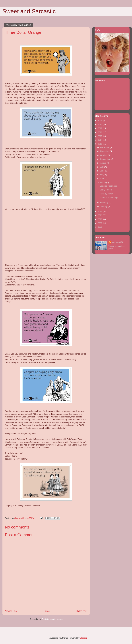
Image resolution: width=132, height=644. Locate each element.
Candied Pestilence (108, 186)
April (103, 179)
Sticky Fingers (106, 190)
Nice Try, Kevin (106, 194)
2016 (100, 132)
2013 (100, 144)
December (105, 147)
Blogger (83, 638)
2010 (100, 219)
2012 (100, 211)
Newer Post (11, 611)
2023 (100, 121)
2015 (100, 136)
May (102, 175)
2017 (100, 128)
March (103, 183)
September (105, 159)
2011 (100, 215)
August (104, 163)
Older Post (82, 611)
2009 (100, 223)
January (104, 206)
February (105, 203)
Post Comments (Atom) (52, 619)
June (103, 171)
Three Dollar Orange (109, 198)
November (105, 151)
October (104, 155)
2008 (100, 227)
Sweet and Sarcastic (29, 11)
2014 (100, 140)
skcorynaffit (117, 242)
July (102, 167)
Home (47, 611)
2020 (100, 124)
